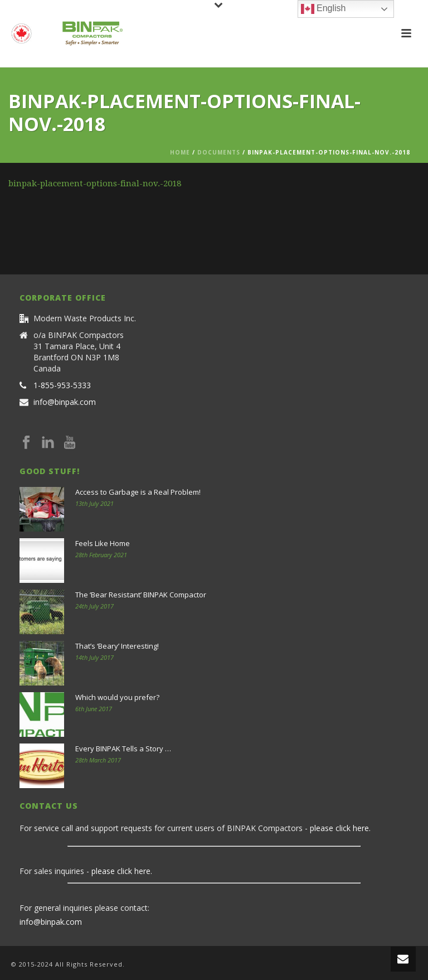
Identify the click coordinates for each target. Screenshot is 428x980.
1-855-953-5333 (62, 385)
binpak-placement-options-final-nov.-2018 (95, 184)
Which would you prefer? (117, 697)
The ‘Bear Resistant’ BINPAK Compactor (141, 595)
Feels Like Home (103, 543)
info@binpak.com (65, 402)
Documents (219, 152)
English (324, 9)
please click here (339, 828)
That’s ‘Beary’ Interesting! (117, 646)
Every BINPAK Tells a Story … (123, 749)
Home (180, 152)
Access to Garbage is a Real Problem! (138, 492)
